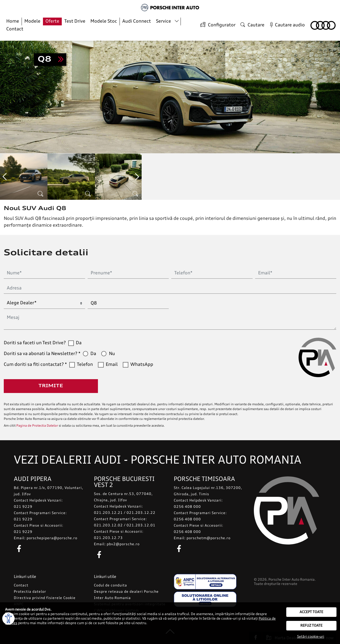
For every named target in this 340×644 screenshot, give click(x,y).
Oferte (52, 21)
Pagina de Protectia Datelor (37, 426)
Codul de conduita (110, 585)
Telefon (85, 365)
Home (13, 21)
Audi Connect (137, 21)
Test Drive (75, 21)
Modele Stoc (104, 21)
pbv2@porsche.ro (123, 544)
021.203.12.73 (108, 538)
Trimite (51, 386)
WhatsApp (142, 365)
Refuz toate (311, 626)
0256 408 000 (187, 507)
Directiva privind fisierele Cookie (45, 598)
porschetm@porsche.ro (209, 538)
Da (79, 343)
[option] (24, 177)
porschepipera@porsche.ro (52, 538)
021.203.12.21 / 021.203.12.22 (125, 513)
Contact (15, 29)
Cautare (252, 25)
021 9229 (23, 507)
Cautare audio (286, 25)
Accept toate (311, 612)
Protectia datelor (30, 592)
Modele (32, 21)
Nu (112, 354)
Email (112, 365)
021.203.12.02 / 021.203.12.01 (125, 525)
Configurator (217, 25)
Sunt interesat (50, 60)
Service (163, 21)
